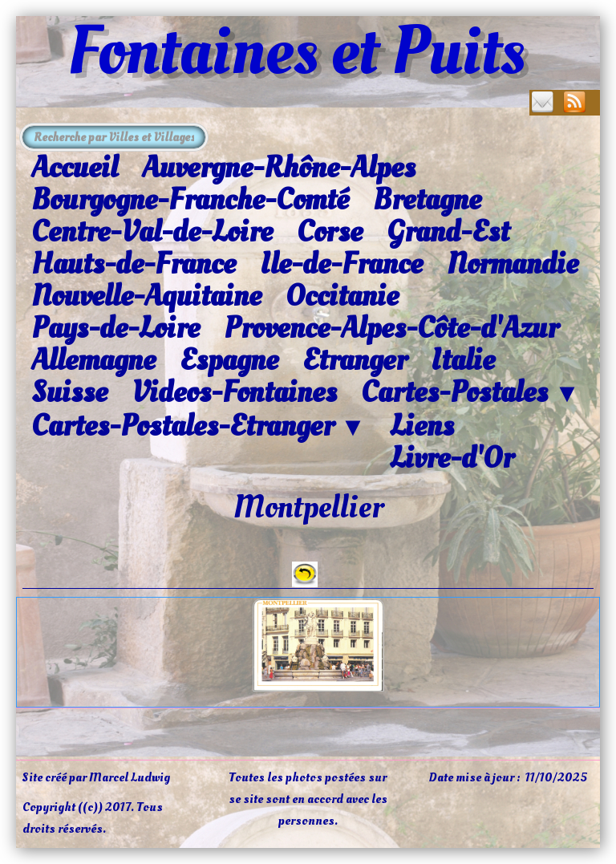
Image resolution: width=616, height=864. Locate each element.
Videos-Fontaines (234, 392)
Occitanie (342, 296)
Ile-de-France (341, 264)
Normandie (513, 264)
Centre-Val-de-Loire (152, 232)
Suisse (69, 392)
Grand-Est (448, 232)
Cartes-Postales (470, 393)
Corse (330, 232)
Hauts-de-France (134, 264)
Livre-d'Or (452, 458)
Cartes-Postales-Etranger (199, 427)
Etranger (355, 360)
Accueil (75, 168)
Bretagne (427, 200)
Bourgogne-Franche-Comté (190, 200)
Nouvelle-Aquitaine (146, 296)
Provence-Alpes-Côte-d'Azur (391, 328)
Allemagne (93, 360)
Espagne (229, 360)
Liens (422, 426)
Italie (463, 360)
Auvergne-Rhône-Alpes (279, 168)
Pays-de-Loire (115, 328)
